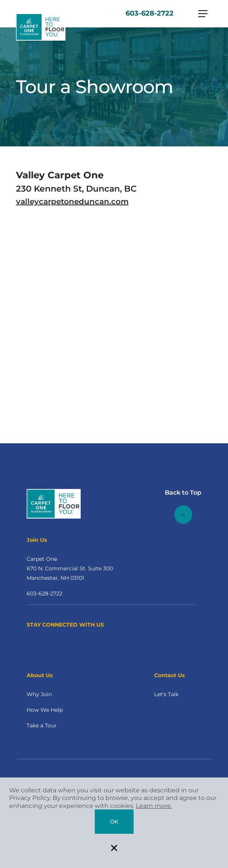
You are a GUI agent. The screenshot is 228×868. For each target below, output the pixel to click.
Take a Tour (42, 725)
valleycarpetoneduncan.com (72, 202)
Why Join (39, 694)
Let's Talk (166, 694)
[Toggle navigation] (203, 14)
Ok (114, 822)
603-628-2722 (150, 13)
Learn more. (154, 806)
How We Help (45, 710)
